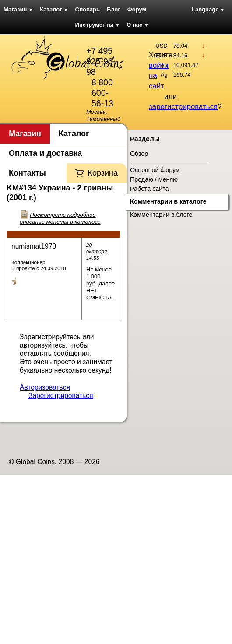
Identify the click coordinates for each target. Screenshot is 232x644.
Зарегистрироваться (61, 396)
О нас (137, 25)
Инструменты (98, 25)
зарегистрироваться (183, 107)
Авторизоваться (45, 387)
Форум (137, 9)
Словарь (88, 9)
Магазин (18, 9)
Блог (114, 9)
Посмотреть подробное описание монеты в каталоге (60, 218)
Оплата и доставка (45, 153)
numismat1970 (34, 246)
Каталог (54, 9)
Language (208, 9)
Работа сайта (149, 189)
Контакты (27, 173)
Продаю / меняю (154, 179)
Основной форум (155, 170)
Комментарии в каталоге (168, 201)
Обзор (139, 154)
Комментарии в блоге (161, 215)
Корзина (103, 173)
